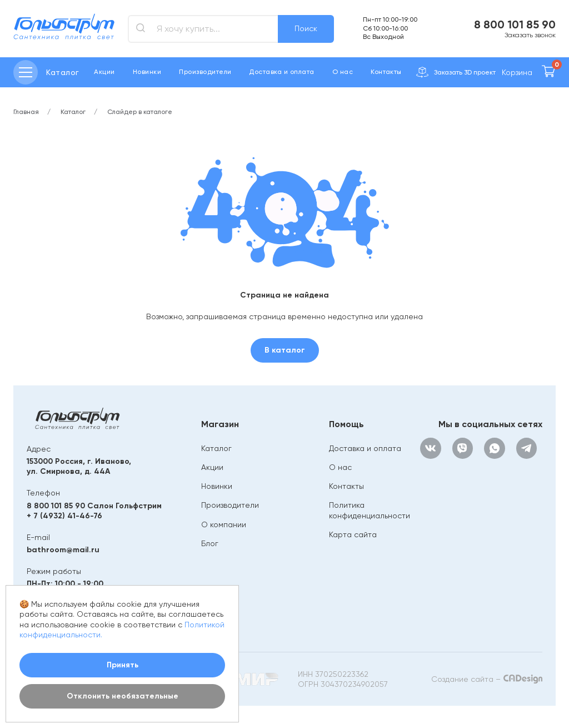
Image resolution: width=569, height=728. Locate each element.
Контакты (386, 72)
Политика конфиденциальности (370, 510)
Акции (104, 72)
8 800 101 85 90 (515, 24)
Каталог (216, 448)
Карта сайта (353, 534)
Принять (123, 665)
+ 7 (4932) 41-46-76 (64, 516)
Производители (205, 72)
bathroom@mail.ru (63, 550)
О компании (224, 524)
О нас (343, 72)
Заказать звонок (530, 35)
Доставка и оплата (281, 72)
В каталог (285, 350)
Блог (210, 543)
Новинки (147, 72)
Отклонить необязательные (123, 696)
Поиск (306, 28)
